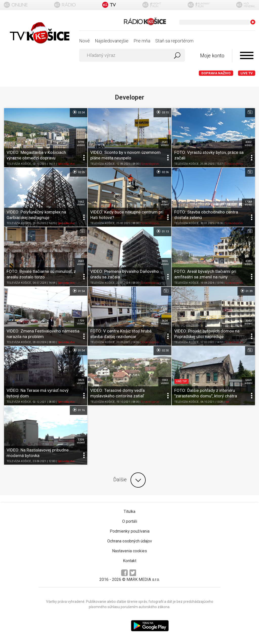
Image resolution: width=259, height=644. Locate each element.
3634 (165, 322)
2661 (81, 263)
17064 (249, 203)
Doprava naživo (216, 73)
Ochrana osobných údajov (130, 541)
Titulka (129, 511)
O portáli (130, 521)
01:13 (162, 231)
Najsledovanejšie (112, 41)
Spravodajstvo (66, 164)
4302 (249, 144)
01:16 (79, 410)
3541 (165, 144)
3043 (249, 322)
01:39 (246, 291)
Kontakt (130, 561)
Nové (84, 41)
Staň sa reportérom (174, 41)
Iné (227, 402)
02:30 (162, 350)
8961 (165, 203)
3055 (165, 263)
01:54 (79, 291)
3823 (81, 381)
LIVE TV (247, 73)
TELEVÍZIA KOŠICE (19, 164)
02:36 (162, 172)
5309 (81, 441)
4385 (249, 263)
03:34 (79, 112)
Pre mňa (142, 41)
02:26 (79, 172)
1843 (165, 381)
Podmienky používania (130, 531)
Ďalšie (129, 480)
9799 (81, 144)
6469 (249, 381)
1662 (81, 203)
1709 (81, 322)
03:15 (162, 112)
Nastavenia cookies (129, 551)
